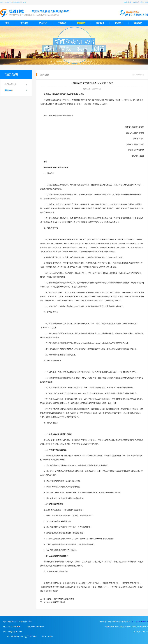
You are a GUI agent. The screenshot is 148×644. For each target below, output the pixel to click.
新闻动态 (81, 23)
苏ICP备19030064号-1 (140, 622)
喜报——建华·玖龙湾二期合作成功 (61, 599)
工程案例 (62, 23)
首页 (7, 23)
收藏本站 (128, 2)
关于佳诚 (145, 2)
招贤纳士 (119, 23)
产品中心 (43, 23)
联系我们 (138, 23)
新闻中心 (9, 90)
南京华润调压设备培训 (56, 602)
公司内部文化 (11, 84)
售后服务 (100, 23)
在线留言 (136, 2)
